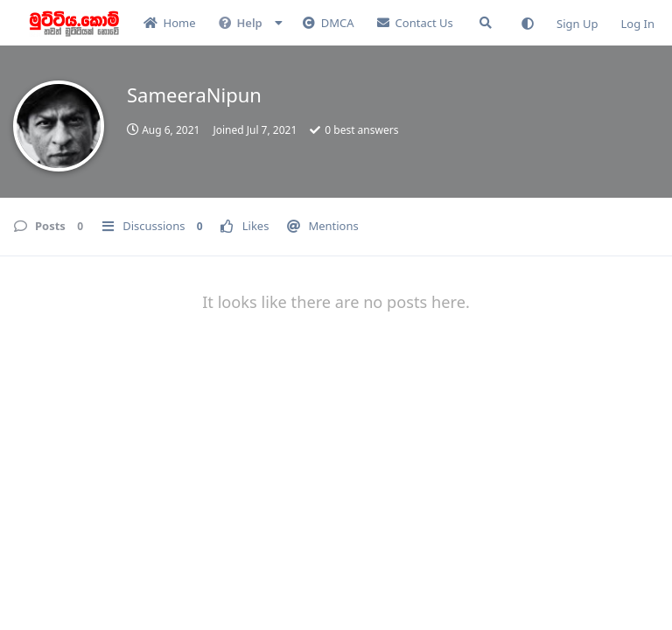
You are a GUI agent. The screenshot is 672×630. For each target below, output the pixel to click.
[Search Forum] (486, 23)
